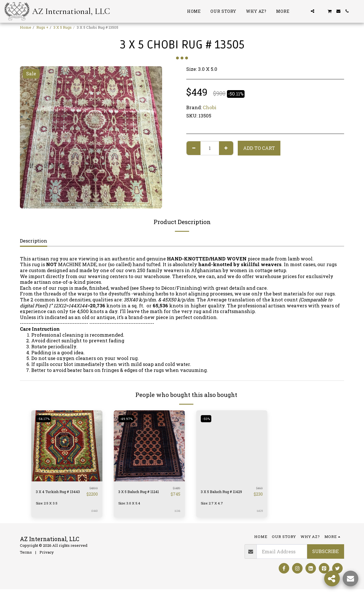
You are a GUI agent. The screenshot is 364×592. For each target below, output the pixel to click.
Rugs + (42, 27)
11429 (259, 513)
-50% (207, 419)
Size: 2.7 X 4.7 (213, 506)
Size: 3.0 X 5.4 (131, 506)
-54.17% (45, 419)
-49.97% (128, 419)
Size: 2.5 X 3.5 (48, 506)
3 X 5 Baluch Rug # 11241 (140, 493)
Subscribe (325, 554)
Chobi (210, 107)
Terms (26, 555)
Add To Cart (259, 148)
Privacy (47, 555)
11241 (177, 513)
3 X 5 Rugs (63, 27)
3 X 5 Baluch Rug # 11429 (222, 493)
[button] (304, 11)
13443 (94, 513)
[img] (67, 446)
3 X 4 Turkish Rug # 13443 (59, 493)
